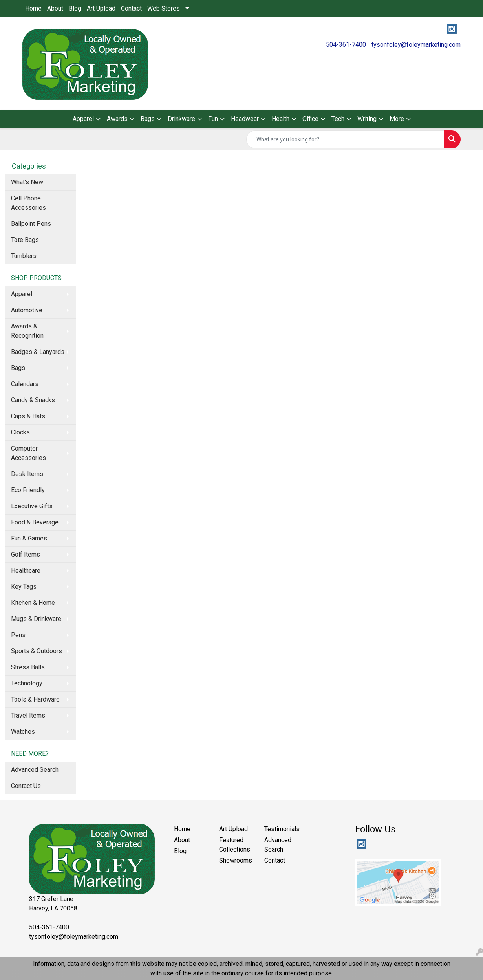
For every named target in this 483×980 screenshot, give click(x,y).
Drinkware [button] (181, 119)
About (55, 8)
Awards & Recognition (27, 331)
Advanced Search (35, 770)
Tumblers (24, 256)
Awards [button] (117, 119)
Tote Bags (25, 240)
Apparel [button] (83, 119)
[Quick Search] (345, 139)
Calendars (25, 384)
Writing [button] (367, 119)
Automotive (27, 310)
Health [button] (281, 119)
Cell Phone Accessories (28, 203)
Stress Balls (28, 667)
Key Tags (24, 587)
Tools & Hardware (35, 699)
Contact (131, 8)
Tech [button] (338, 119)
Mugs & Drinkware (36, 619)
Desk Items (27, 474)
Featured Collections (235, 845)
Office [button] (310, 119)
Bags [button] (148, 119)
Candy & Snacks (33, 400)
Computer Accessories (28, 453)
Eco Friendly (28, 490)
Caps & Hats (28, 416)
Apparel (22, 294)
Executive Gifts (32, 506)
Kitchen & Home (33, 603)
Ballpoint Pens (31, 224)
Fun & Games (29, 538)
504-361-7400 (346, 45)
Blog (75, 8)
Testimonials (282, 829)
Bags (18, 368)
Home (33, 8)
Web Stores (164, 8)
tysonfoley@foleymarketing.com (416, 45)
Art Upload (101, 8)
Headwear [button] (245, 119)
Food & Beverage (35, 522)
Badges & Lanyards (38, 352)
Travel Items (28, 715)
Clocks (20, 432)
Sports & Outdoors (37, 651)
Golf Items (26, 554)
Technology (27, 683)
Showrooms (236, 860)
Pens (18, 635)
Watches (23, 732)
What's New (27, 182)
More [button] (397, 119)
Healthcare (26, 571)
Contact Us (26, 786)
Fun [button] (213, 119)
